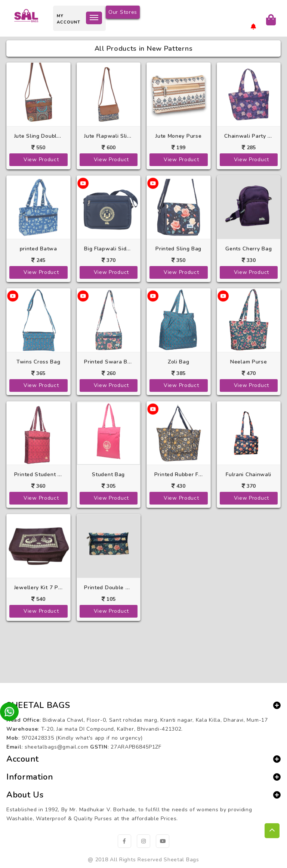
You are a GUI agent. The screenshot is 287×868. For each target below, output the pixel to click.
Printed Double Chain (108, 588)
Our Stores (123, 12)
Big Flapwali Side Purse (108, 249)
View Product (41, 160)
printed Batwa (38, 249)
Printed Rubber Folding (179, 474)
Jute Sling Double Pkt (38, 136)
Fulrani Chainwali (249, 474)
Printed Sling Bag (178, 249)
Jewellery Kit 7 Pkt (38, 588)
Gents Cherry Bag (249, 249)
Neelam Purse (249, 362)
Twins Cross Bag (38, 362)
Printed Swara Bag (108, 362)
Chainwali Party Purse (249, 136)
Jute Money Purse (178, 136)
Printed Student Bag (38, 474)
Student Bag (108, 474)
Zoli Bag (179, 362)
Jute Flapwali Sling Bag (108, 136)
